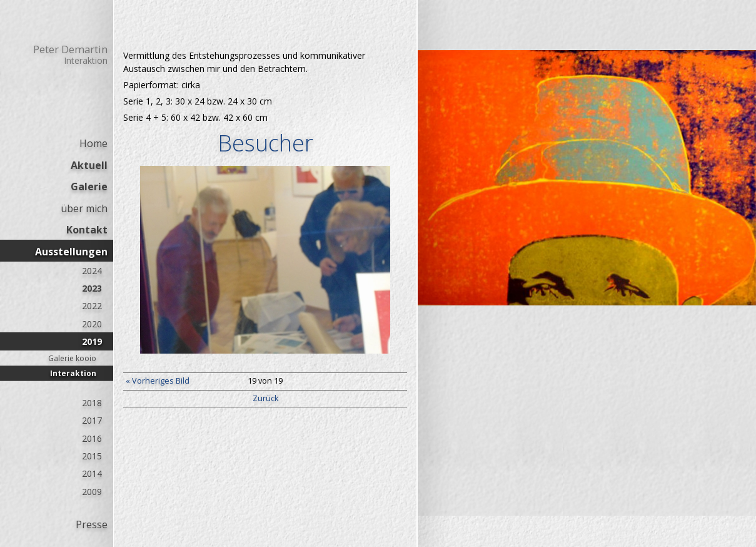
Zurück (265, 398)
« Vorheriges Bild (158, 381)
